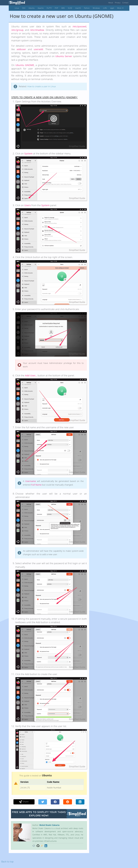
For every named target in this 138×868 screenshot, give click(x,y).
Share (24, 802)
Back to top (7, 861)
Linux (17, 8)
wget (112, 8)
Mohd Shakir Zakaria (49, 825)
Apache (41, 8)
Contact (125, 3)
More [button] (120, 8)
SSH (24, 8)
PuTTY (49, 8)
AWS (63, 8)
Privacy (118, 3)
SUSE (70, 8)
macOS (78, 8)
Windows (96, 8)
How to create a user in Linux (42, 86)
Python (87, 8)
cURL (105, 8)
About (111, 3)
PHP (57, 8)
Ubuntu (32, 8)
